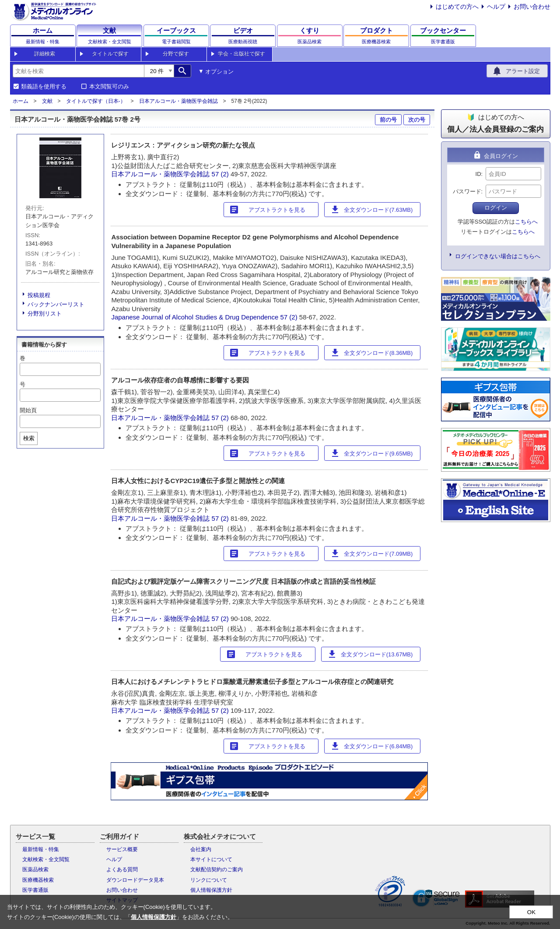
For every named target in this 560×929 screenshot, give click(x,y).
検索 (29, 438)
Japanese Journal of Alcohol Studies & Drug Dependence (195, 317)
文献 (47, 101)
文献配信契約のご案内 (217, 869)
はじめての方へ (457, 7)
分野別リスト (45, 314)
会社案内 (201, 849)
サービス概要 (122, 849)
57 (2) (221, 174)
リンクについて (209, 880)
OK (531, 912)
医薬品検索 (35, 869)
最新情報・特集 (41, 849)
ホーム (21, 101)
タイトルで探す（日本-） (96, 101)
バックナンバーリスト (56, 304)
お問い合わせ (532, 7)
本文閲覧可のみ (109, 87)
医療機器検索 (38, 880)
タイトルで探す (110, 54)
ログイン (496, 208)
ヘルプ (496, 7)
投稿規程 (39, 295)
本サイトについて (211, 859)
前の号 (388, 120)
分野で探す (176, 54)
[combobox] (78, 71)
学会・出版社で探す (241, 54)
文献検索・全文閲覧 (46, 859)
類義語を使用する (44, 87)
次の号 (417, 120)
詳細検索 (45, 54)
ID (478, 174)
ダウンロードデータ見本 (135, 880)
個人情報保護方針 (211, 890)
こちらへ (526, 222)
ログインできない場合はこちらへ (498, 256)
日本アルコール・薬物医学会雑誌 (178, 101)
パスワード (467, 191)
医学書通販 (35, 890)
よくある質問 (122, 869)
